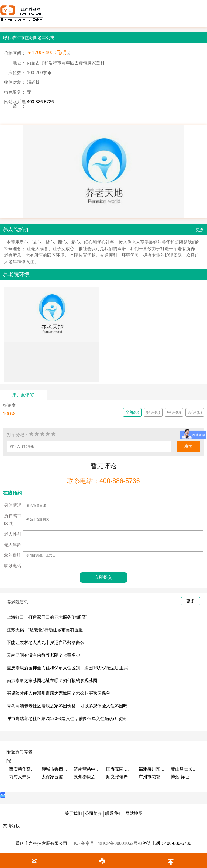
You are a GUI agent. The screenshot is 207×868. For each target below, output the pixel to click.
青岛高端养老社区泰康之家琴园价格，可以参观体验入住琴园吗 (67, 706)
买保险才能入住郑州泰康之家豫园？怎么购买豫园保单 (58, 693)
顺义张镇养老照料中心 (120, 777)
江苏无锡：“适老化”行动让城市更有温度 (45, 630)
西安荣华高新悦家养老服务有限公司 (23, 769)
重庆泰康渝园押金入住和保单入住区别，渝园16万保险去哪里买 (67, 668)
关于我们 (73, 813)
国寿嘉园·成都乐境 (120, 769)
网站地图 (134, 813)
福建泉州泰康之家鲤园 (152, 769)
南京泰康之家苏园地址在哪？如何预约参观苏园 (52, 681)
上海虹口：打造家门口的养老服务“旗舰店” (47, 617)
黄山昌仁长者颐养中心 (184, 769)
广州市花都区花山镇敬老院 (152, 777)
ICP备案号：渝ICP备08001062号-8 (108, 843)
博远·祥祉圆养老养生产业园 (184, 777)
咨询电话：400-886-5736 (167, 843)
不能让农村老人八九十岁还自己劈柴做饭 (46, 643)
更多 (200, 230)
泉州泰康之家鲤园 (87, 777)
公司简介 (94, 813)
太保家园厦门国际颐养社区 (55, 777)
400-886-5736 (40, 102)
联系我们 (114, 813)
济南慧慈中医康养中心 (87, 769)
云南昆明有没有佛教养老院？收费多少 (43, 655)
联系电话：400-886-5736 (103, 481)
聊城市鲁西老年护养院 (55, 769)
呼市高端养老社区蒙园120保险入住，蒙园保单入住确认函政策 (66, 719)
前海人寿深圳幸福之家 (23, 777)
